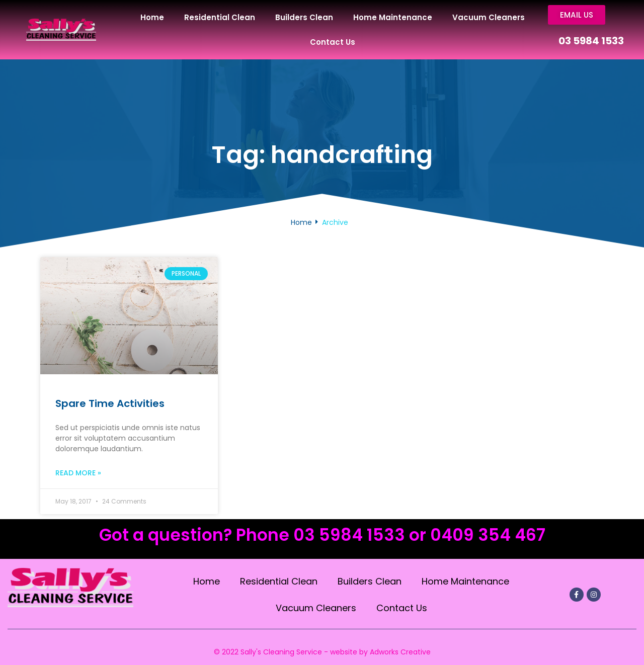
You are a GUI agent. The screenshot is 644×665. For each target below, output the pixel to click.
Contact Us (333, 42)
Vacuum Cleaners (489, 17)
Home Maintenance (393, 17)
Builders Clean (304, 17)
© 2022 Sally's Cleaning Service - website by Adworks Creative (322, 652)
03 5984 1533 (591, 41)
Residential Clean (220, 17)
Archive (335, 222)
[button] (577, 15)
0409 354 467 (488, 535)
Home (152, 17)
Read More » (78, 473)
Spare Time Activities (110, 404)
